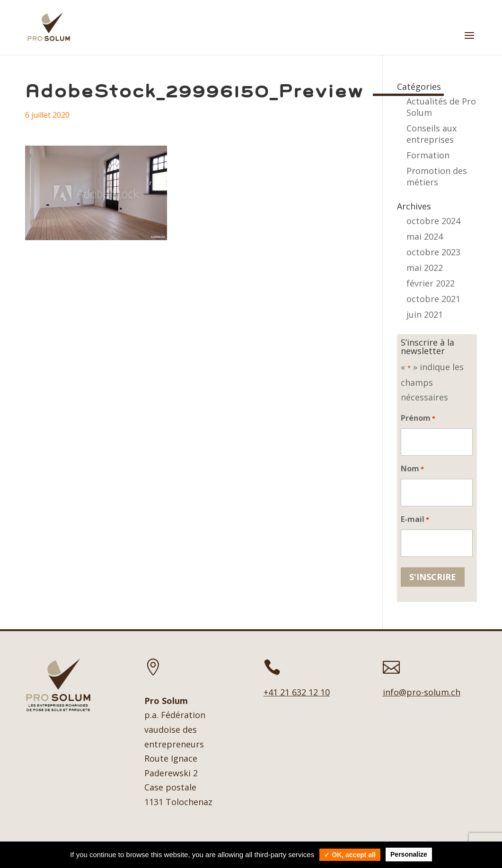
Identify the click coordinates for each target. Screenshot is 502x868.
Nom (412, 469)
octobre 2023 (433, 252)
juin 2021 (425, 314)
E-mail (415, 520)
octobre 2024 (433, 221)
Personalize (409, 854)
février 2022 (431, 283)
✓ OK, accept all (350, 855)
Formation (428, 155)
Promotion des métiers (437, 176)
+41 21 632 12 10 (297, 692)
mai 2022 (425, 268)
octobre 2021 (433, 299)
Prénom (418, 419)
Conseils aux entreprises (432, 134)
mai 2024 (425, 236)
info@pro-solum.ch (422, 692)
